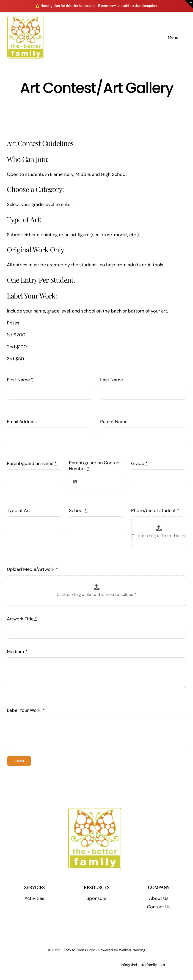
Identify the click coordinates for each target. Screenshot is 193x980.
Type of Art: (19, 510)
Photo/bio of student (155, 510)
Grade (139, 463)
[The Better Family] (26, 17)
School (78, 510)
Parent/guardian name (32, 463)
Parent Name (114, 422)
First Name (20, 380)
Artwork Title (22, 619)
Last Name (112, 380)
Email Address (22, 422)
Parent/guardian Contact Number (95, 466)
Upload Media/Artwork (32, 569)
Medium (17, 651)
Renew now (107, 6)
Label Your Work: (26, 710)
